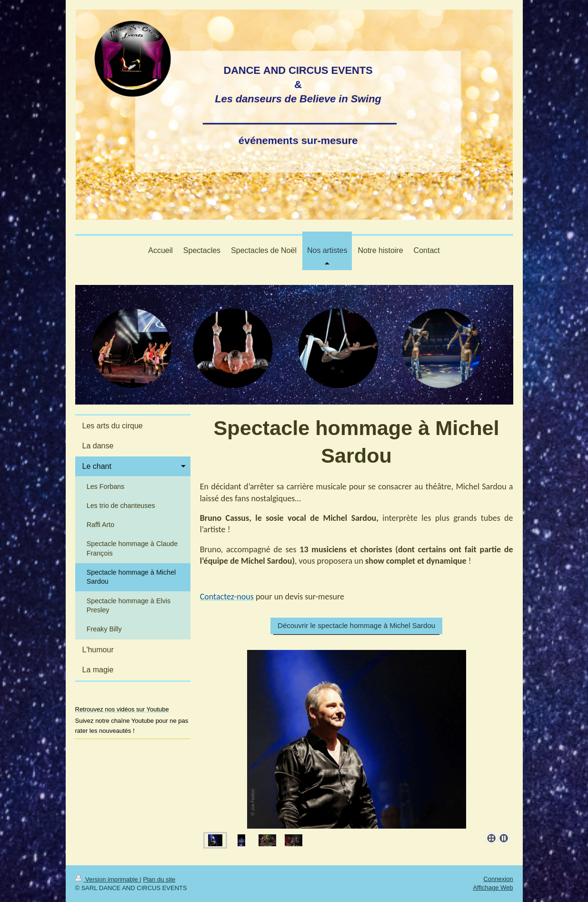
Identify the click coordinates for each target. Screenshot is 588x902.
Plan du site (159, 879)
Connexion (498, 879)
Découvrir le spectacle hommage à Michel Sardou (356, 625)
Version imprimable (108, 879)
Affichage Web (493, 887)
